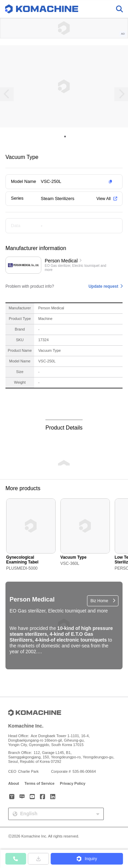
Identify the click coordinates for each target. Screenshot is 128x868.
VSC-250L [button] (51, 181)
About (14, 783)
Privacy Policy (73, 783)
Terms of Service (40, 783)
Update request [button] (103, 286)
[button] (78, 182)
